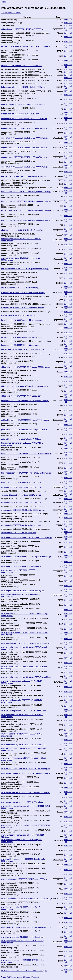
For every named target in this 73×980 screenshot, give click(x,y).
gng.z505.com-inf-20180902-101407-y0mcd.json (21, 288)
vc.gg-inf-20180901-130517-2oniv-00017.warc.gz (21, 502)
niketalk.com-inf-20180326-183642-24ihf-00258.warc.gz (24, 350)
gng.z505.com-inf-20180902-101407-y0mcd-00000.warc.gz (25, 269)
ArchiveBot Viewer (8, 977)
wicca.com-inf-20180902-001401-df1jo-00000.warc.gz (23, 510)
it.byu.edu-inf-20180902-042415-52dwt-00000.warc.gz (23, 293)
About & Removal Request (28, 977)
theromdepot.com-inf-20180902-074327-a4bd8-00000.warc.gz (26, 454)
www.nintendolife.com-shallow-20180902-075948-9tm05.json (26, 677)
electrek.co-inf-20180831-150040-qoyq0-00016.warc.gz (24, 176)
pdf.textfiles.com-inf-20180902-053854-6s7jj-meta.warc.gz (25, 430)
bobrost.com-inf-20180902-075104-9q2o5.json (20, 114)
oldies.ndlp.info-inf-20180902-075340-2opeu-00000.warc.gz (25, 367)
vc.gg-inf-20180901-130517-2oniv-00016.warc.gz (21, 495)
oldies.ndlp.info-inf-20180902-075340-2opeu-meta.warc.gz (25, 386)
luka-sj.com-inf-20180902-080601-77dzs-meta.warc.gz (23, 337)
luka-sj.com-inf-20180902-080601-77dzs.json (20, 345)
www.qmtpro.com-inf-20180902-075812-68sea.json (22, 802)
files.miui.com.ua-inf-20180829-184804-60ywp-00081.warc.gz (26, 192)
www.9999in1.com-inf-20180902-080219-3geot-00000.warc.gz (26, 538)
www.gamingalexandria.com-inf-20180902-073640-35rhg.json (26, 643)
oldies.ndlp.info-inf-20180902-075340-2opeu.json (21, 396)
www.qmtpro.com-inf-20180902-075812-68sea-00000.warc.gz (26, 773)
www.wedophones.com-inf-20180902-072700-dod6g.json (24, 971)
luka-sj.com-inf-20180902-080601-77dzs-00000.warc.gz (24, 320)
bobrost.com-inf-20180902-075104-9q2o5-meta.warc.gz (24, 104)
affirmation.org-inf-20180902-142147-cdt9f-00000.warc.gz (25, 29)
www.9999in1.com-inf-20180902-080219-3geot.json (22, 566)
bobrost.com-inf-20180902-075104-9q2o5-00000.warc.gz (24, 87)
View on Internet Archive (11, 13)
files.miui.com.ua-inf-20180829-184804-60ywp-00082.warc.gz (26, 201)
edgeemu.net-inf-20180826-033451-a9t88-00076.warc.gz (24, 138)
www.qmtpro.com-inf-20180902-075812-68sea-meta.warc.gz (26, 793)
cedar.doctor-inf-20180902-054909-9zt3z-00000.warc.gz (24, 119)
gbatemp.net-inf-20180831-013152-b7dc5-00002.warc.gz (24, 230)
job (66, 30)
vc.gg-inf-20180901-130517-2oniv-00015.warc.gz (21, 487)
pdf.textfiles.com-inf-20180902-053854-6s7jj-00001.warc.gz (25, 401)
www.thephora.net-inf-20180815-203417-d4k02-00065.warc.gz (27, 899)
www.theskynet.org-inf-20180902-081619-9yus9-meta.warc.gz (26, 927)
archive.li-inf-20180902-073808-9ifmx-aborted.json (22, 66)
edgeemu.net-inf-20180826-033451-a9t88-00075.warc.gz (24, 128)
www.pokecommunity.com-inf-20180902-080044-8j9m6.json (25, 769)
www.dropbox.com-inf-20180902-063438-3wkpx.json (23, 591)
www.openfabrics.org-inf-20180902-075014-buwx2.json (24, 745)
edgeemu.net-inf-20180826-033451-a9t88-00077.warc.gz (24, 148)
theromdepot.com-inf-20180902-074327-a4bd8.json (22, 482)
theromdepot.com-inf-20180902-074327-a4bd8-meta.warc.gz (26, 473)
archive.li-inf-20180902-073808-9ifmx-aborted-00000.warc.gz (26, 46)
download (68, 20)
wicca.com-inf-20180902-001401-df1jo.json (19, 533)
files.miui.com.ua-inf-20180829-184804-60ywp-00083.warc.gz (26, 211)
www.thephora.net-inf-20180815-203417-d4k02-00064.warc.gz (27, 879)
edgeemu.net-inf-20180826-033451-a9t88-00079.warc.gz (24, 167)
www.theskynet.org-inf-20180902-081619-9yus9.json (23, 937)
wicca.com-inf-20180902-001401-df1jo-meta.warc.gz (23, 525)
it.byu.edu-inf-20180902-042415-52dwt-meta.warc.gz (23, 308)
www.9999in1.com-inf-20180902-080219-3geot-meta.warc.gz (26, 557)
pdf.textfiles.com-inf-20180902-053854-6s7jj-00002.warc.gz (25, 420)
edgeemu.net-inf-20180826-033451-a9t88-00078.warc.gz (24, 157)
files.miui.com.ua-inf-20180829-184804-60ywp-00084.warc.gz (26, 220)
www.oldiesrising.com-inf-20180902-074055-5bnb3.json (24, 711)
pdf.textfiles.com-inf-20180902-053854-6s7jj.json (21, 439)
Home (3, 2)
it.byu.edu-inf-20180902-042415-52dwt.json (19, 315)
